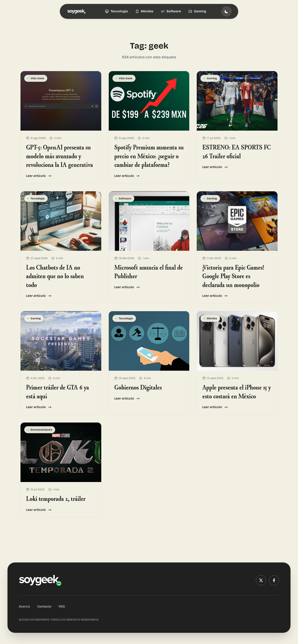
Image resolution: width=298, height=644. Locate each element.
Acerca (24, 606)
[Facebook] (274, 580)
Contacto (44, 606)
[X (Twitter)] (261, 580)
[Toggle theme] (227, 11)
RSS (62, 606)
